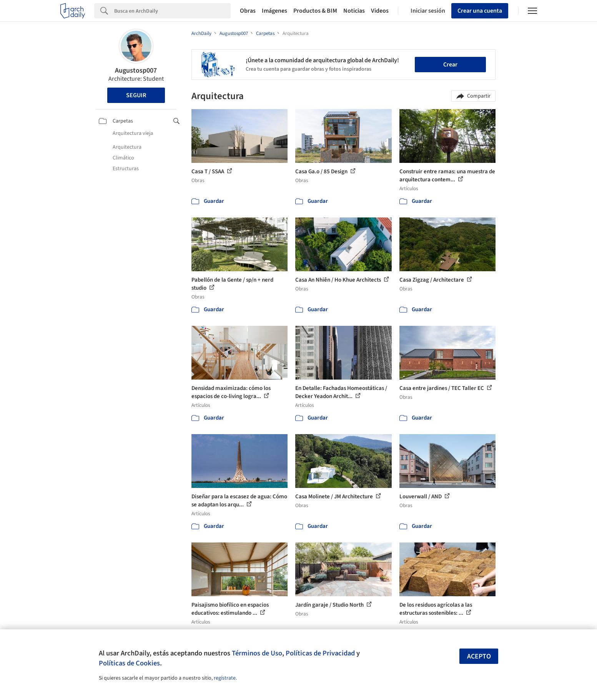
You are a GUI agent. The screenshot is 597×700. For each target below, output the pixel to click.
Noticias (354, 11)
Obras (248, 11)
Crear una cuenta (480, 11)
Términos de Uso (257, 653)
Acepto (479, 656)
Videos (380, 11)
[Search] (172, 11)
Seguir (136, 95)
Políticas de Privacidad (320, 653)
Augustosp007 (136, 70)
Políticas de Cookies (129, 663)
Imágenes (274, 11)
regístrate (225, 678)
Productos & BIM (315, 11)
